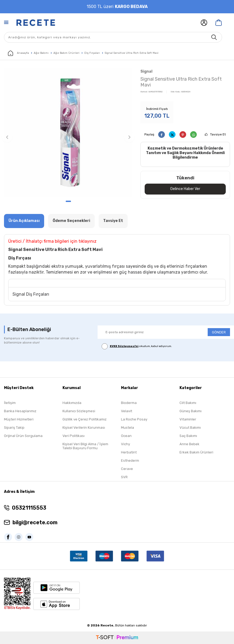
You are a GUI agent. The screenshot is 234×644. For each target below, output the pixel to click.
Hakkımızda (72, 403)
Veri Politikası (74, 436)
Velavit (127, 411)
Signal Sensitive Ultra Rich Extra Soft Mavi (132, 53)
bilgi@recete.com (35, 522)
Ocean (126, 436)
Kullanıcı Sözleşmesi (79, 411)
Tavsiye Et (218, 134)
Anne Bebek (189, 444)
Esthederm (130, 461)
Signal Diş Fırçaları (31, 294)
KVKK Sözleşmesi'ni (124, 346)
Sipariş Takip (14, 428)
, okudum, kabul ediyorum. (137, 346)
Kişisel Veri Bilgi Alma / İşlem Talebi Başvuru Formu (85, 446)
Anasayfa (18, 53)
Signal (146, 71)
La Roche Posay (134, 419)
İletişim (10, 403)
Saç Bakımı (188, 436)
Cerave (127, 469)
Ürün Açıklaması (24, 221)
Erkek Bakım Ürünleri (196, 452)
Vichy (126, 444)
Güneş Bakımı (191, 411)
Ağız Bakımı (41, 53)
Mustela (128, 428)
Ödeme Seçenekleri (71, 221)
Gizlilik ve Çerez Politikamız (85, 419)
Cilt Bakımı (188, 403)
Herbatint (129, 452)
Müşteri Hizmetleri (19, 419)
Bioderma (129, 403)
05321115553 (29, 508)
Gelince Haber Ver (185, 189)
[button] (68, 201)
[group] (68, 132)
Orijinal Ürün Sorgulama (23, 436)
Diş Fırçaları (92, 53)
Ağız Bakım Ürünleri (66, 53)
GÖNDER (219, 332)
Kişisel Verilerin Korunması (84, 428)
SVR (124, 477)
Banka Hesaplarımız (20, 411)
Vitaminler (188, 419)
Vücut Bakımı (190, 428)
